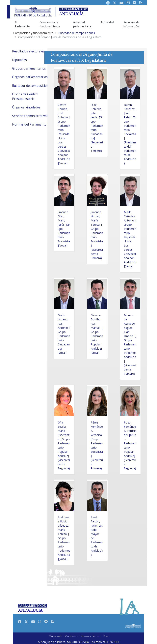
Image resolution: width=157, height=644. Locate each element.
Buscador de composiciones (32, 86)
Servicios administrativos (30, 116)
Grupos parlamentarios (29, 68)
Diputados (19, 60)
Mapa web (55, 636)
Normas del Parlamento (29, 124)
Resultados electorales (28, 51)
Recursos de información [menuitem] (131, 24)
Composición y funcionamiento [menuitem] (50, 24)
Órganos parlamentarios (30, 77)
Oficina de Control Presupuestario (25, 97)
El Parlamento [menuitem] (22, 24)
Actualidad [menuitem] (107, 22)
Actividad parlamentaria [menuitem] (82, 24)
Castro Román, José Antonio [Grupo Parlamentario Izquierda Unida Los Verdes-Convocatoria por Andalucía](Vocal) (64, 134)
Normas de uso (90, 636)
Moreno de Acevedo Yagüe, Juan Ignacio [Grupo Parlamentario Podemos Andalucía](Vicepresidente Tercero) (130, 344)
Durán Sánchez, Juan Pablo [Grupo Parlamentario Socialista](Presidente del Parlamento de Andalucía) (130, 134)
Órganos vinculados (26, 107)
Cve (106, 636)
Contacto (71, 636)
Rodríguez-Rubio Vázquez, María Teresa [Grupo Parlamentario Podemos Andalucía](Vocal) (64, 538)
